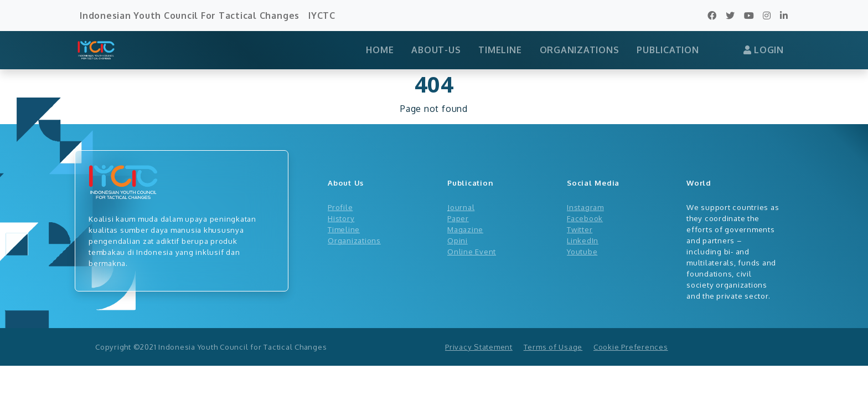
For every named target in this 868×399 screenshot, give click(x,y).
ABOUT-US (436, 50)
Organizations (354, 240)
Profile (340, 207)
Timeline (344, 229)
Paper (458, 218)
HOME (380, 50)
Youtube (582, 251)
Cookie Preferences (631, 347)
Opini (458, 240)
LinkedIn (583, 240)
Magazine (465, 229)
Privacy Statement (479, 347)
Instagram (585, 207)
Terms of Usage (553, 347)
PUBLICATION (668, 50)
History (341, 218)
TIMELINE (500, 50)
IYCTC (322, 16)
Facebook (585, 218)
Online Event (472, 251)
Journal (461, 207)
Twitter (580, 229)
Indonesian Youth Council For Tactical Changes (190, 16)
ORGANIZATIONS (580, 50)
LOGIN (764, 50)
